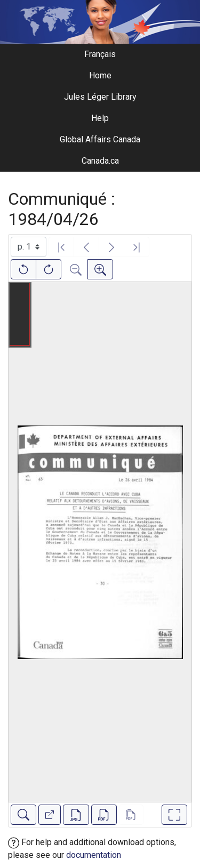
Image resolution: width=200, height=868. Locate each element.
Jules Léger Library (100, 97)
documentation (94, 855)
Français (100, 54)
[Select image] (29, 247)
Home (100, 75)
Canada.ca (100, 161)
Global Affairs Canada (100, 139)
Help (100, 118)
